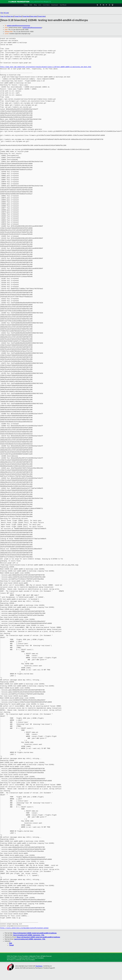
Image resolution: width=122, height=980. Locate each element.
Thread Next (26, 16)
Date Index (33, 16)
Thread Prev (18, 16)
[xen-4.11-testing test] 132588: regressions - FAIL (29, 935)
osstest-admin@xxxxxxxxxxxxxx (32, 28)
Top (2, 13)
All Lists (6, 13)
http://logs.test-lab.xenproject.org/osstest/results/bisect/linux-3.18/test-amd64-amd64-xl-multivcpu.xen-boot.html (46, 67)
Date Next (10, 16)
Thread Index (41, 16)
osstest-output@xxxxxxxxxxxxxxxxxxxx (19, 26)
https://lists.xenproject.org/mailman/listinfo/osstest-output (24, 928)
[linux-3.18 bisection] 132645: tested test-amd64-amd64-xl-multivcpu (35, 933)
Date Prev (4, 16)
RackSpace (39, 966)
